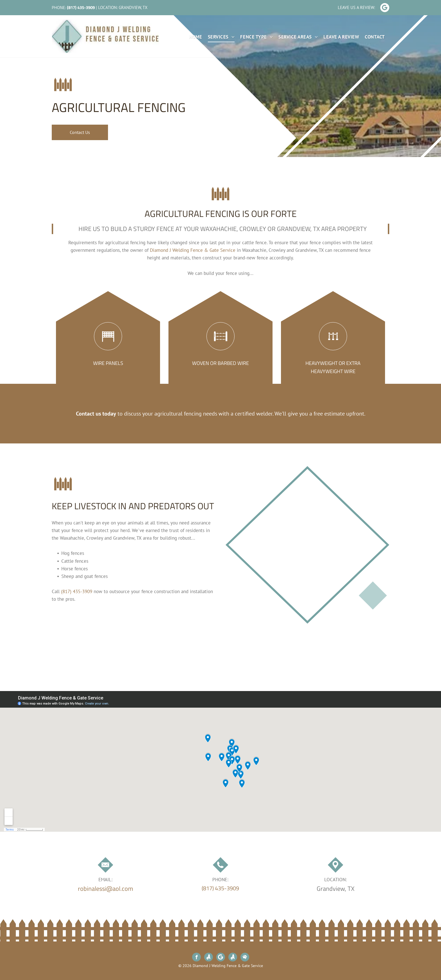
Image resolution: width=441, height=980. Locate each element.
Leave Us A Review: (356, 7)
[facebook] (196, 958)
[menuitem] (193, 37)
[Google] (385, 8)
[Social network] (209, 958)
